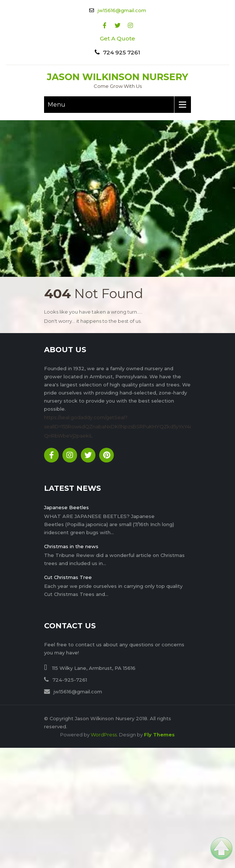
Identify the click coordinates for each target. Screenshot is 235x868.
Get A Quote (117, 38)
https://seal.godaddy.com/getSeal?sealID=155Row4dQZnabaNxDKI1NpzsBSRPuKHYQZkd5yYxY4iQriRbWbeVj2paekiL (117, 426)
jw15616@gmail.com (122, 10)
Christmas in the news (71, 546)
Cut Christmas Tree (68, 577)
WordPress (104, 735)
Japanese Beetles (66, 507)
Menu (57, 105)
